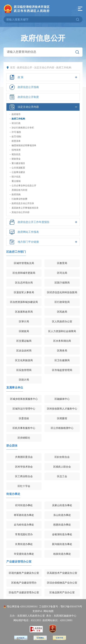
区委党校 (24, 418)
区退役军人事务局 (24, 292)
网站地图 (49, 611)
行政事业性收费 (19, 199)
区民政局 (62, 312)
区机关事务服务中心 (24, 428)
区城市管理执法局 (24, 263)
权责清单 (16, 141)
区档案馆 (62, 418)
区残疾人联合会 (62, 467)
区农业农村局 (24, 351)
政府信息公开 (25, 68)
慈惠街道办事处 (62, 525)
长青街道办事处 (24, 544)
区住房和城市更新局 (24, 273)
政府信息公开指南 (24, 87)
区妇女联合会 (62, 457)
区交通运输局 (24, 341)
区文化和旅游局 (24, 360)
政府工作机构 (64, 68)
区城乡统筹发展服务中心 (24, 399)
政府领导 (16, 114)
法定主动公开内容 (44, 68)
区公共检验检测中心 (62, 428)
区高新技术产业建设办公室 (62, 573)
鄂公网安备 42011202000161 (22, 607)
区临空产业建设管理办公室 (24, 592)
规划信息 (16, 154)
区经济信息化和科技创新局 (62, 292)
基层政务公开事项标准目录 (25, 208)
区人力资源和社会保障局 (62, 331)
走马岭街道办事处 (24, 525)
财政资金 (16, 159)
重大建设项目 (18, 163)
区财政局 (24, 331)
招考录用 (16, 150)
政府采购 (16, 194)
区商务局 (62, 351)
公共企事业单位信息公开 (24, 186)
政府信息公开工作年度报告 (43, 222)
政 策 (43, 77)
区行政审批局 (62, 302)
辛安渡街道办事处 (24, 554)
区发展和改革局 (24, 312)
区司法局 (62, 273)
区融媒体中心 (62, 399)
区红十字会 (24, 486)
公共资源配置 (18, 168)
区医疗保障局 (62, 283)
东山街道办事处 (62, 515)
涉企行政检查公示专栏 (23, 128)
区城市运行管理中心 (24, 409)
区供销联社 (24, 438)
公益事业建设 (18, 172)
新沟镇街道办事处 (62, 544)
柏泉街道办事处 (62, 554)
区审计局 (24, 322)
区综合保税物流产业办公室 (62, 583)
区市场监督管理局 (62, 370)
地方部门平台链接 (43, 242)
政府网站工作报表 (24, 232)
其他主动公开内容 (21, 212)
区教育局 (62, 263)
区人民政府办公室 (62, 322)
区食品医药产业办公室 (62, 592)
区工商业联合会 (24, 476)
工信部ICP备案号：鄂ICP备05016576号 (61, 607)
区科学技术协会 (24, 467)
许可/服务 (16, 132)
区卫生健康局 (62, 360)
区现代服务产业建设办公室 (24, 573)
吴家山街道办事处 (62, 505)
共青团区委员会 (24, 457)
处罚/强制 (16, 137)
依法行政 (16, 123)
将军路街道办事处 (24, 515)
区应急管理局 (24, 370)
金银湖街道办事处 (62, 534)
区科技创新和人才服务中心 (62, 409)
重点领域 (16, 181)
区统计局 (24, 380)
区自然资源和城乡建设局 (24, 302)
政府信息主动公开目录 (23, 203)
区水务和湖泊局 (62, 341)
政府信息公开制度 (24, 97)
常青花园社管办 (24, 534)
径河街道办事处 (24, 505)
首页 (13, 68)
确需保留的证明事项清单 (24, 145)
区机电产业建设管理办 (24, 583)
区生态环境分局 (24, 283)
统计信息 (16, 177)
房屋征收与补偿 (19, 190)
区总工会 (62, 476)
